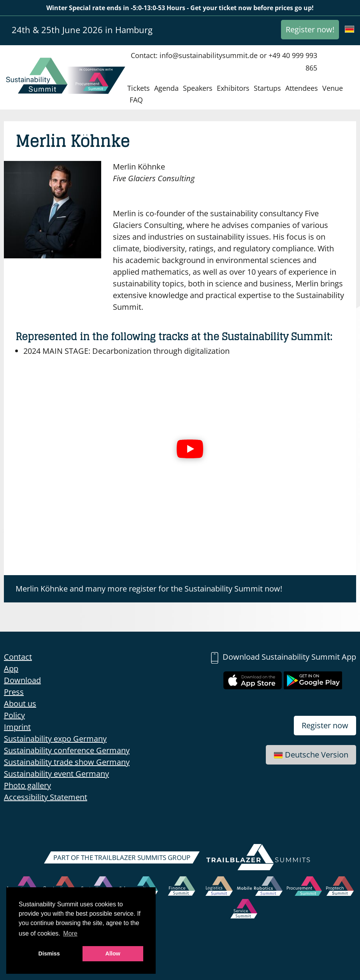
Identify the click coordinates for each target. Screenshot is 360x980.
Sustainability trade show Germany (67, 762)
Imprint (17, 727)
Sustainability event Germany (56, 774)
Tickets (139, 88)
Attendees (302, 88)
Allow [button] (113, 954)
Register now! (310, 29)
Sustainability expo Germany (55, 739)
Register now (325, 725)
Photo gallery (27, 785)
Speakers (198, 88)
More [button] (70, 933)
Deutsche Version (311, 755)
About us (20, 704)
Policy (14, 715)
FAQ (136, 100)
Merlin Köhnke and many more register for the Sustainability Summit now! (149, 589)
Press (14, 692)
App (11, 668)
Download (22, 680)
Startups (267, 88)
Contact (18, 657)
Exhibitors (233, 88)
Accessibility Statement (46, 797)
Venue (333, 88)
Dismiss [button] (49, 954)
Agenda (166, 88)
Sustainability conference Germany (67, 750)
